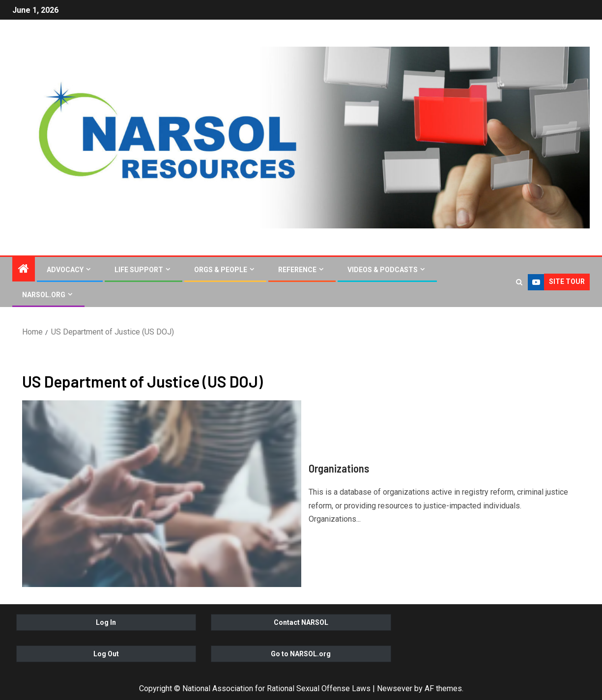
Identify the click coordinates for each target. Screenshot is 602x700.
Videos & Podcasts (383, 270)
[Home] (24, 270)
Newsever (395, 688)
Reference (297, 270)
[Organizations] (162, 494)
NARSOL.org (44, 295)
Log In (106, 622)
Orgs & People (221, 270)
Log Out (106, 654)
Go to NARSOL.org (301, 654)
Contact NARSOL (301, 622)
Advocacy (65, 270)
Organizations (339, 468)
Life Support (139, 270)
